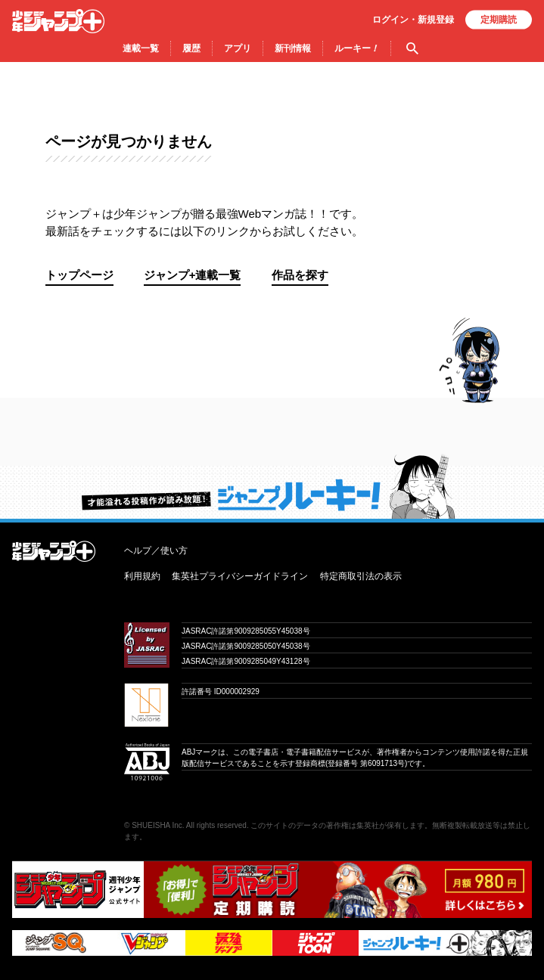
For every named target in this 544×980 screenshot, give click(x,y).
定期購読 (499, 20)
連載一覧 (141, 48)
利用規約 (142, 576)
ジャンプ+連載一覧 (193, 275)
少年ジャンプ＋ (58, 21)
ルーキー (357, 48)
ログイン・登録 (413, 20)
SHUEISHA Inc (157, 825)
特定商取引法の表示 (361, 576)
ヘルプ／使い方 (156, 550)
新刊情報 (293, 48)
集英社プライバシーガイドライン (240, 576)
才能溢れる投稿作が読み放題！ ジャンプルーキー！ (272, 486)
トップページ (79, 275)
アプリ (238, 48)
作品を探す (300, 275)
